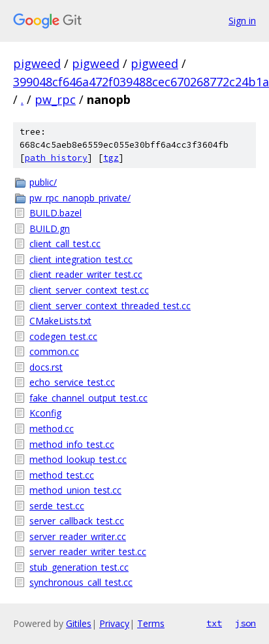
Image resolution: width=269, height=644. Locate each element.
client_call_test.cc (65, 244)
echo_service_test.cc (72, 382)
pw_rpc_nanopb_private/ (80, 198)
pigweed (37, 63)
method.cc (52, 429)
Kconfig (45, 413)
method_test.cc (62, 475)
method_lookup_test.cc (78, 459)
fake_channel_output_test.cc (88, 398)
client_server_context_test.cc (89, 290)
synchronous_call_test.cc (81, 582)
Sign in (242, 21)
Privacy (114, 623)
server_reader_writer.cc (78, 536)
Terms (151, 623)
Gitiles (79, 623)
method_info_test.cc (72, 444)
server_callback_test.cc (77, 521)
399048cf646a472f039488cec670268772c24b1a (141, 82)
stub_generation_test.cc (79, 567)
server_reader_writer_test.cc (88, 551)
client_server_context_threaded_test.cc (110, 306)
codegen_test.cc (63, 336)
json (245, 623)
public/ (43, 182)
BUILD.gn (50, 229)
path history (56, 158)
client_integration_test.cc (81, 259)
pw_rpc (55, 99)
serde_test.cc (57, 506)
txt (214, 623)
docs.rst (46, 367)
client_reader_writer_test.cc (86, 274)
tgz (111, 158)
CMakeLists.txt (60, 321)
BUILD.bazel (55, 213)
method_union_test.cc (75, 490)
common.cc (54, 351)
